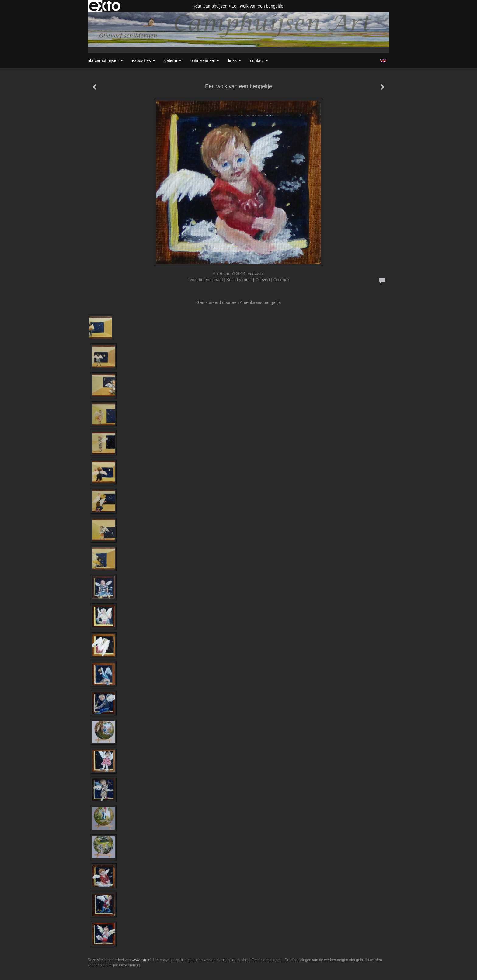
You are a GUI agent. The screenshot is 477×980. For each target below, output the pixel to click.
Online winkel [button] (205, 60)
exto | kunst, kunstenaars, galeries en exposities (105, 6)
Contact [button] (259, 60)
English (383, 61)
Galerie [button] (173, 60)
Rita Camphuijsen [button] (105, 60)
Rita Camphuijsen (211, 6)
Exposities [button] (144, 60)
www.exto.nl (141, 960)
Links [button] (235, 60)
